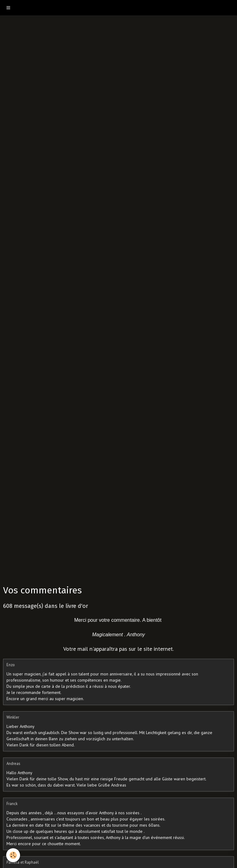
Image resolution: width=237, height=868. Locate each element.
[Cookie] (13, 855)
